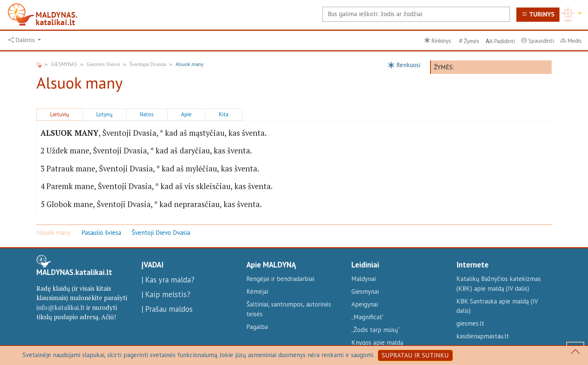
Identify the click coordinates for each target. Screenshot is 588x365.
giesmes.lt (470, 323)
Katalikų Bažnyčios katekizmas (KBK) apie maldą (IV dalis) (499, 284)
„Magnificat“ (368, 317)
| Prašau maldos (167, 309)
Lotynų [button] (104, 114)
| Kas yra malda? (168, 280)
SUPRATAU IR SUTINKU (415, 355)
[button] (25, 40)
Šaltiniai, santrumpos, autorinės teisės (289, 309)
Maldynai (364, 279)
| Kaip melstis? (166, 294)
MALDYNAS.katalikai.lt (74, 272)
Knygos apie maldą (377, 342)
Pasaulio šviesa (101, 233)
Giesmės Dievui (103, 64)
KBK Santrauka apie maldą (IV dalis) (497, 306)
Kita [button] (224, 114)
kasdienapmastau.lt (483, 336)
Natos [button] (147, 114)
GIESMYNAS (64, 64)
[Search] (416, 14)
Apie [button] (186, 114)
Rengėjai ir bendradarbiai (280, 279)
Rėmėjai (257, 291)
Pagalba (257, 327)
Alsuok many (53, 233)
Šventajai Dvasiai (148, 64)
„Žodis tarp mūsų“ (376, 330)
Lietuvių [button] (60, 114)
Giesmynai (365, 291)
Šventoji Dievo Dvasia (161, 233)
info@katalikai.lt (61, 307)
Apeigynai (365, 304)
